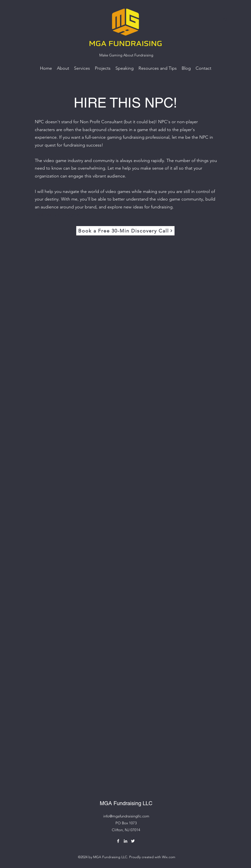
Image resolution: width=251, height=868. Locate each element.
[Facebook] (118, 841)
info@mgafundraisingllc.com (126, 816)
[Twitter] (133, 841)
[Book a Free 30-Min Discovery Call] (125, 231)
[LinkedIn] (125, 841)
